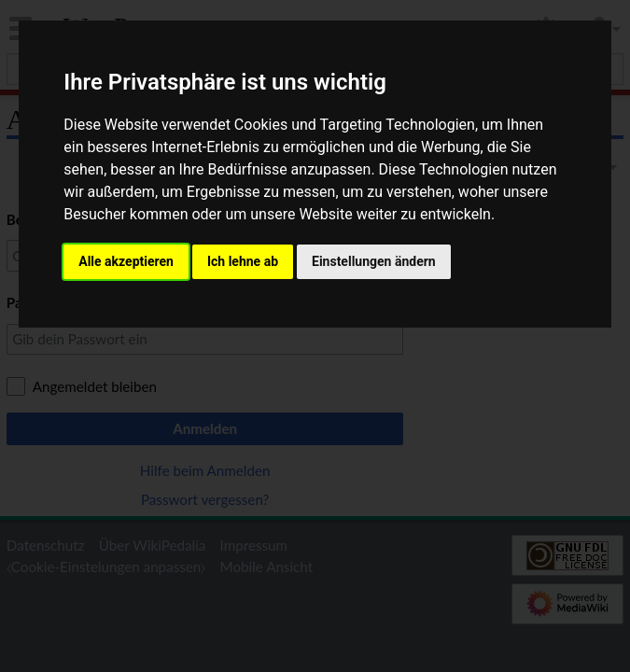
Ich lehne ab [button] (243, 261)
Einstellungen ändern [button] (374, 261)
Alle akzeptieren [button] (126, 261)
